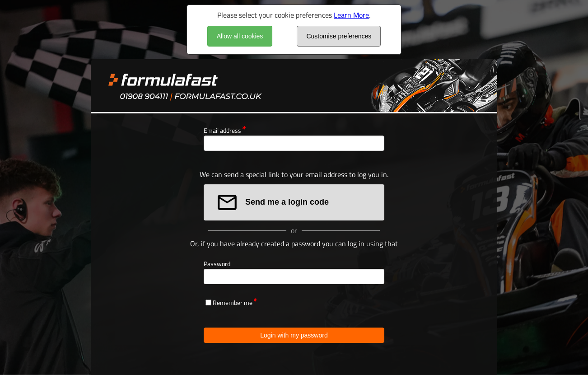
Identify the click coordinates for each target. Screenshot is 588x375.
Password (217, 264)
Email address (222, 130)
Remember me (233, 302)
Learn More (351, 15)
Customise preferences (339, 36)
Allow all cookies (240, 36)
